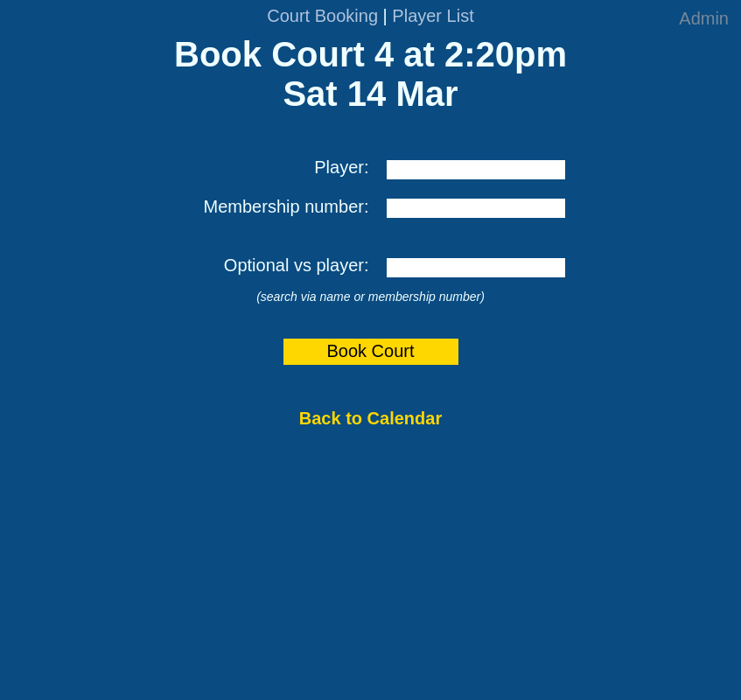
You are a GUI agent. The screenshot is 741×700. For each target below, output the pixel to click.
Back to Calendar (370, 418)
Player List (433, 16)
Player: (341, 167)
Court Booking (322, 16)
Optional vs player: (297, 265)
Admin (704, 18)
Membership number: (287, 206)
